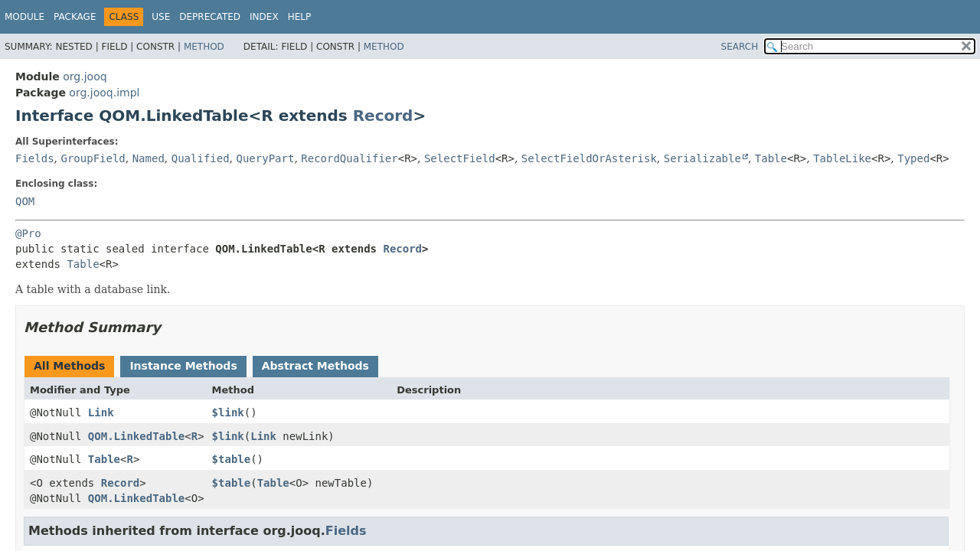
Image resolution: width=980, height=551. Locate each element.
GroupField (93, 158)
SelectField (460, 158)
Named (149, 158)
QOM (25, 201)
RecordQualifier (349, 158)
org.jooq (85, 77)
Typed (913, 158)
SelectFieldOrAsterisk (589, 158)
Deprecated (210, 17)
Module (24, 17)
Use (161, 17)
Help (300, 17)
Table (771, 158)
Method (204, 47)
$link (228, 412)
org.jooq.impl (104, 93)
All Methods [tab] (69, 366)
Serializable (702, 158)
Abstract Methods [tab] (315, 366)
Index (264, 17)
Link (101, 412)
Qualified (201, 158)
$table (232, 459)
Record (383, 116)
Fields (35, 158)
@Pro (28, 233)
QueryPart (266, 158)
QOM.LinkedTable (136, 436)
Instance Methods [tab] (183, 366)
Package (75, 17)
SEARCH (740, 47)
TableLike (842, 158)
